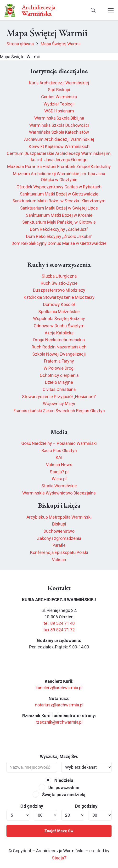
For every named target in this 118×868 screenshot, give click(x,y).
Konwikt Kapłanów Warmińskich (59, 146)
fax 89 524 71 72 (59, 630)
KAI (59, 457)
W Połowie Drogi (59, 368)
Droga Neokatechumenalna (59, 340)
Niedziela (59, 780)
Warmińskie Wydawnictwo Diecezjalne (59, 493)
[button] (93, 10)
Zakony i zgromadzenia (59, 538)
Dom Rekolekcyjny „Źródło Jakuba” (59, 236)
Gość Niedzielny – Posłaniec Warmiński (59, 443)
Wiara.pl (59, 479)
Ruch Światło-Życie (59, 283)
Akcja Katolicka (59, 333)
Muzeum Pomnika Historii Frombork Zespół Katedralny (59, 166)
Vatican (59, 560)
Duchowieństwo (59, 531)
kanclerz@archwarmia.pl (59, 688)
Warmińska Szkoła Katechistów (59, 132)
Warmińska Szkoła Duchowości (59, 125)
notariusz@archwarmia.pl (59, 705)
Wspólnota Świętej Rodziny (59, 318)
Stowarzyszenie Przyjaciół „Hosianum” (59, 397)
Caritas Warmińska (59, 97)
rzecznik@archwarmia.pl (59, 722)
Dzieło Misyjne (59, 382)
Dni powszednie (59, 787)
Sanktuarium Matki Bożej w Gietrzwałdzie (59, 194)
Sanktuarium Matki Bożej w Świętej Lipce (59, 208)
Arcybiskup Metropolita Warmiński (59, 517)
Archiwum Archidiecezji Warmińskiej (59, 139)
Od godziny (32, 806)
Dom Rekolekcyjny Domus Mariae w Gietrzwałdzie (59, 243)
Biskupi (59, 524)
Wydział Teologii (59, 104)
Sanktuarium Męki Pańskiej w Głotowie (59, 222)
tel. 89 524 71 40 (59, 623)
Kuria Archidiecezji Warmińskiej (59, 83)
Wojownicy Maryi (59, 403)
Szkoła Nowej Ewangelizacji (59, 354)
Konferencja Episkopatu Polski (59, 552)
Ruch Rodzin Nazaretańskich (59, 347)
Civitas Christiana (59, 389)
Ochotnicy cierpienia (59, 375)
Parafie (59, 545)
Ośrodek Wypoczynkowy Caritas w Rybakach (59, 187)
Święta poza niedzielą (59, 795)
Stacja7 (59, 858)
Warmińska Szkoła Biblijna (59, 118)
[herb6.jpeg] (10, 10)
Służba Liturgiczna (59, 276)
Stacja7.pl (59, 472)
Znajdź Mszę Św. (59, 831)
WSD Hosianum (59, 111)
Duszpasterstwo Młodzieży (59, 290)
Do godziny (86, 806)
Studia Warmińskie (59, 486)
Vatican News (59, 465)
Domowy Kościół (59, 304)
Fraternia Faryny (59, 361)
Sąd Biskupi (59, 90)
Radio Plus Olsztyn (59, 450)
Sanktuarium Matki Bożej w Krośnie (59, 215)
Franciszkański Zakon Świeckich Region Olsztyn (59, 411)
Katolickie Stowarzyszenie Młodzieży (59, 297)
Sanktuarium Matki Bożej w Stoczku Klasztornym (59, 201)
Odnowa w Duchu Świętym (59, 326)
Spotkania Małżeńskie (59, 312)
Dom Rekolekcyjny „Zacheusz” (59, 229)
